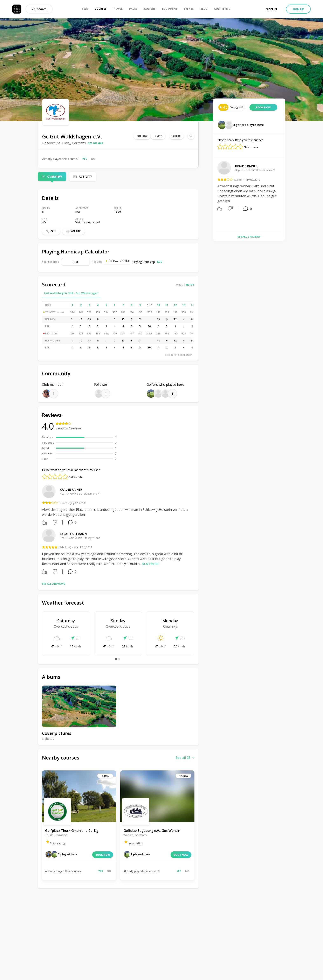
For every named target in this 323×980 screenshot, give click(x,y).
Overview (55, 176)
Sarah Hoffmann (73, 534)
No (93, 159)
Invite (158, 136)
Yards (179, 285)
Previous (214, 195)
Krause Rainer (71, 489)
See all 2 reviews (54, 584)
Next (284, 195)
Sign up (298, 9)
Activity (85, 176)
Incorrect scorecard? (179, 355)
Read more (151, 564)
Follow (142, 136)
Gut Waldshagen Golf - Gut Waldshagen (71, 293)
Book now (103, 855)
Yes (85, 159)
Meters (190, 285)
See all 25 (185, 758)
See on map (96, 143)
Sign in (272, 9)
